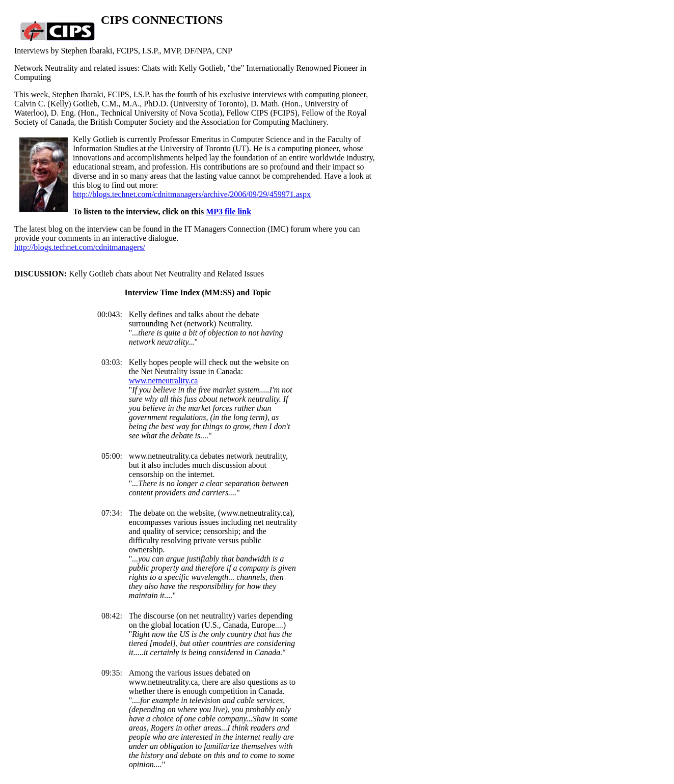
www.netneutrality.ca (164, 381)
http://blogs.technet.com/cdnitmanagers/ (80, 247)
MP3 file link (228, 212)
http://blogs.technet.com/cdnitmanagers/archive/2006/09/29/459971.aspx (192, 194)
